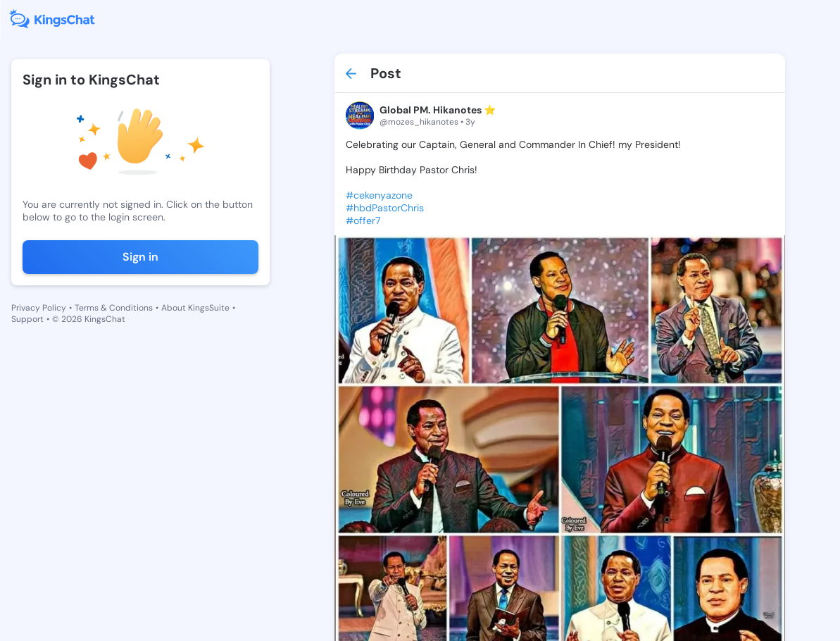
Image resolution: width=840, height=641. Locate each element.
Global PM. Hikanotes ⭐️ (438, 110)
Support (27, 319)
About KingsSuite (195, 308)
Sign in (140, 257)
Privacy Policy (39, 308)
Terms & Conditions (114, 308)
